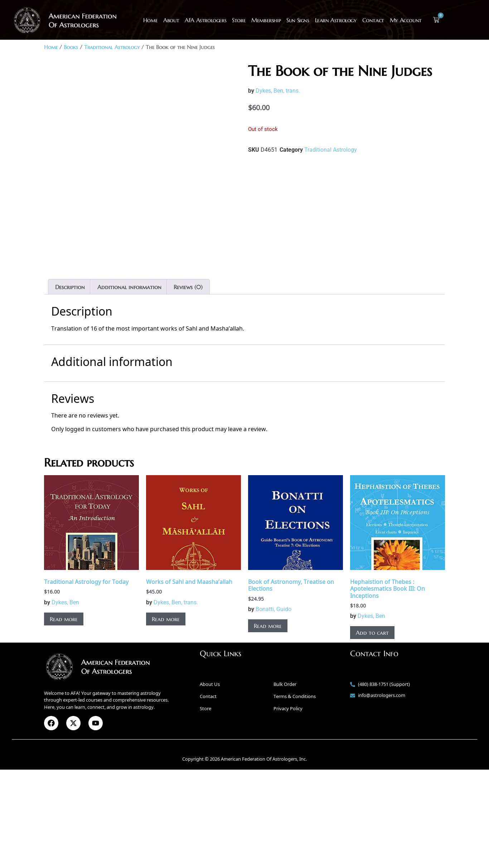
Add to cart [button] (372, 731)
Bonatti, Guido (273, 708)
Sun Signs (298, 20)
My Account (406, 20)
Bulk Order (285, 782)
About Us (210, 782)
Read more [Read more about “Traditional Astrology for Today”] (64, 717)
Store (239, 20)
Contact (373, 20)
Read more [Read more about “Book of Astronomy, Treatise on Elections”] (268, 724)
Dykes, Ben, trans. (278, 91)
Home (150, 20)
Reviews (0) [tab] (188, 385)
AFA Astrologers (205, 20)
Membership (266, 20)
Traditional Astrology (112, 47)
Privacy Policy (288, 807)
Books (71, 47)
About (171, 20)
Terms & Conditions (295, 795)
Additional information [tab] (129, 385)
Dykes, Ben (65, 701)
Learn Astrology (336, 20)
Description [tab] (70, 385)
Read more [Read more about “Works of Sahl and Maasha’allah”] (166, 717)
